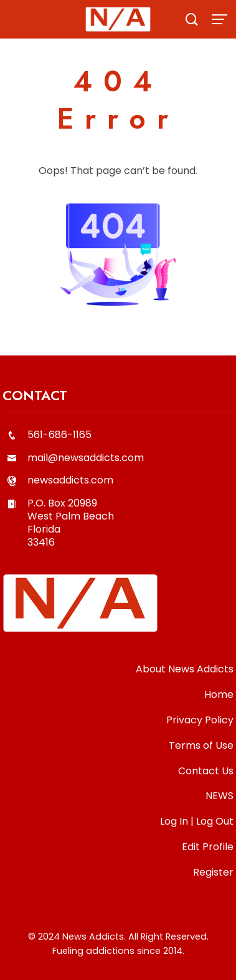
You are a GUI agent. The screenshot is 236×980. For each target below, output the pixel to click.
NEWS (219, 796)
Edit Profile (208, 847)
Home (219, 694)
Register (213, 872)
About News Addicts (185, 669)
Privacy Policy (200, 720)
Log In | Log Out (197, 821)
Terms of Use (201, 745)
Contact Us (206, 771)
